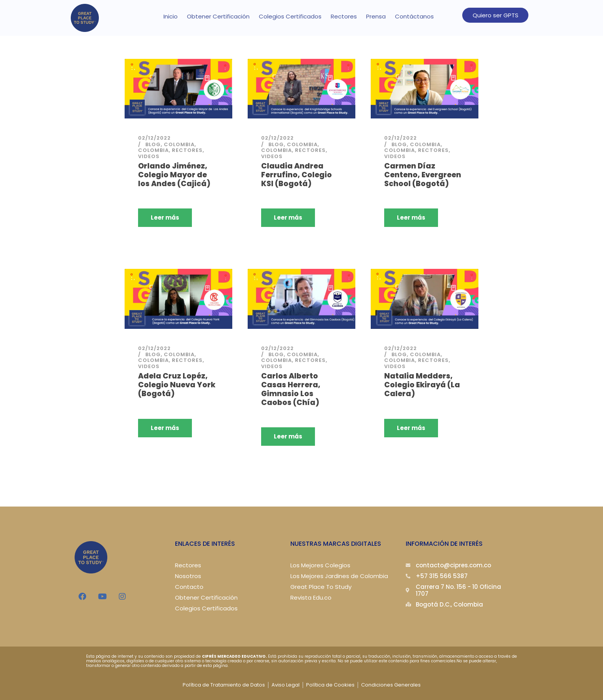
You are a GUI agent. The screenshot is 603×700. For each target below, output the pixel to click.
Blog (153, 144)
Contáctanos (414, 16)
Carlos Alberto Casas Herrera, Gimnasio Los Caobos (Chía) (291, 388)
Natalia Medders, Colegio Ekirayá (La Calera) (422, 384)
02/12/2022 (154, 138)
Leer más (165, 217)
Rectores (344, 16)
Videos (149, 156)
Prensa (376, 16)
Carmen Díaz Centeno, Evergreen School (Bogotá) (423, 175)
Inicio (171, 16)
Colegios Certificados (290, 16)
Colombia (179, 144)
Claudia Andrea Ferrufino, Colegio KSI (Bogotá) (297, 175)
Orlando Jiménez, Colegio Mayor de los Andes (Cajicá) (174, 175)
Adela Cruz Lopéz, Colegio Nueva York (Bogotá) (177, 384)
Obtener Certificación (218, 16)
